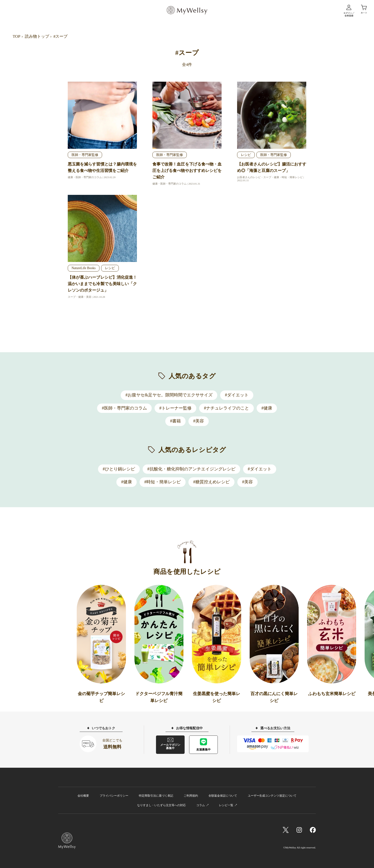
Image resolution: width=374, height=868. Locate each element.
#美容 (199, 421)
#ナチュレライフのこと (226, 408)
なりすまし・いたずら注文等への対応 (161, 805)
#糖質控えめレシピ (211, 482)
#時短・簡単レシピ (163, 482)
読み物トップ (37, 36)
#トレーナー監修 (175, 408)
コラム (201, 805)
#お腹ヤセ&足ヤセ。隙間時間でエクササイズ (169, 395)
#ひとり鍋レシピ (119, 469)
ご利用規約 (191, 796)
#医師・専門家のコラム (124, 408)
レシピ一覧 (226, 805)
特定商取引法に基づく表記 (156, 796)
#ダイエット (237, 395)
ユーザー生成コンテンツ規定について (272, 796)
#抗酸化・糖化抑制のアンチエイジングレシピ (191, 469)
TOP (16, 36)
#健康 (267, 408)
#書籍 (175, 421)
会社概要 (83, 796)
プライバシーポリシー (114, 796)
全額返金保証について (223, 796)
